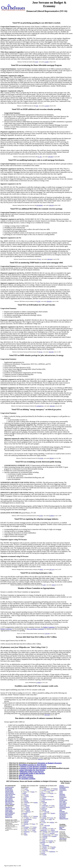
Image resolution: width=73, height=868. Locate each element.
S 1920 (44, 585)
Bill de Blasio (9, 788)
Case (45, 804)
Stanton (56, 789)
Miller (26, 835)
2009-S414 (40, 759)
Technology (63, 816)
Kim (28, 790)
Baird (25, 798)
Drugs (61, 793)
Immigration (63, 809)
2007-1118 (52, 570)
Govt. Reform (63, 803)
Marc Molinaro (9, 800)
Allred (53, 848)
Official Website (63, 839)
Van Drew (45, 829)
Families (62, 799)
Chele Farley (9, 810)
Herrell (28, 810)
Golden (45, 816)
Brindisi (54, 836)
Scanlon (51, 841)
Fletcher (45, 847)
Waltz (25, 792)
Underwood (44, 809)
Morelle (45, 838)
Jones (50, 819)
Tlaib (42, 819)
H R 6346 (41, 458)
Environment (63, 797)
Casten (51, 807)
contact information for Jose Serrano (32, 770)
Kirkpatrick (47, 789)
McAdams (45, 850)
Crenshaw (27, 827)
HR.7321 (40, 352)
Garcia (44, 807)
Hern (25, 815)
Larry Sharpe (9, 799)
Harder (53, 790)
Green (24, 825)
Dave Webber (9, 811)
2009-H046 (50, 259)
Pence (25, 799)
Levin (45, 790)
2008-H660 (52, 406)
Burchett (26, 824)
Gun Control (63, 804)
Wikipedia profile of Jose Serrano (32, 772)
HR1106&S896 (39, 205)
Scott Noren (9, 816)
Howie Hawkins (9, 793)
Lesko (26, 789)
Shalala (43, 801)
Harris (28, 807)
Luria (44, 851)
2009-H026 (49, 301)
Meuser (26, 816)
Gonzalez (25, 813)
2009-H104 (51, 205)
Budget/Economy (64, 787)
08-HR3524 (52, 516)
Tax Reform (63, 814)
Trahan (45, 813)
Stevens (43, 821)
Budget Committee (49, 627)
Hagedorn (27, 802)
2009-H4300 (47, 715)
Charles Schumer (10, 809)
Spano (33, 792)
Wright (34, 829)
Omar (42, 824)
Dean (44, 841)
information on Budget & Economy (49, 763)
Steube (24, 793)
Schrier (45, 855)
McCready (47, 825)
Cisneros (43, 793)
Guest (26, 804)
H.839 (37, 106)
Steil (25, 833)
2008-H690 (51, 352)
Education (62, 794)
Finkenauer (45, 806)
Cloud (34, 830)
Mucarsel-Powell (47, 799)
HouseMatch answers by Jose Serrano (32, 765)
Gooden (26, 829)
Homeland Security (65, 807)
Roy (26, 830)
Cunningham (46, 845)
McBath (45, 802)
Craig (44, 822)
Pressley (53, 813)
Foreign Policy (63, 800)
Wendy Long (9, 817)
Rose (34, 824)
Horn (44, 839)
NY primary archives (26, 777)
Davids (44, 810)
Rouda (43, 795)
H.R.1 (40, 259)
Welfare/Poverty (64, 819)
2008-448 (51, 458)
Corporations (63, 790)
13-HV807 (47, 62)
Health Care (63, 806)
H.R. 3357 (40, 157)
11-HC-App (47, 634)
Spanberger (52, 851)
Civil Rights (62, 788)
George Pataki (9, 791)
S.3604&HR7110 (40, 406)
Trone (44, 815)
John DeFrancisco (10, 794)
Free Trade (62, 801)
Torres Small (55, 832)
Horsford (52, 833)
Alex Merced (9, 807)
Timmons (26, 821)
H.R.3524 (41, 516)
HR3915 (41, 570)
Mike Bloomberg (10, 801)
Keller (27, 818)
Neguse (45, 796)
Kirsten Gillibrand (10, 797)
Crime (61, 791)
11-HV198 (47, 106)
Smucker (36, 816)
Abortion (62, 786)
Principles (62, 811)
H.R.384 (39, 301)
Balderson (28, 812)
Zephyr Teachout (10, 804)
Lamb (43, 844)
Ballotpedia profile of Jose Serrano (32, 773)
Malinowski (44, 830)
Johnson (26, 822)
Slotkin (44, 818)
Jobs (61, 810)
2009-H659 (50, 157)
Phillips (52, 822)
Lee (44, 833)
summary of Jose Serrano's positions (33, 767)
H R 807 (36, 62)
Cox (42, 792)
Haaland (45, 832)
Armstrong (27, 809)
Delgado (45, 836)
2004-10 (54, 585)
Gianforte (27, 806)
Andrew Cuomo (10, 787)
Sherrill (53, 830)
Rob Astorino (9, 803)
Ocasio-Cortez (47, 835)
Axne (53, 806)
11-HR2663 (38, 683)
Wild (51, 842)
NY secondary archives (27, 779)
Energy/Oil (62, 796)
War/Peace (62, 817)
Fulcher (27, 796)
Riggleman (27, 832)
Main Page (62, 827)
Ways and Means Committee (35, 629)
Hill (49, 792)
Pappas (45, 827)
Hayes (44, 798)
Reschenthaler (28, 819)
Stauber (36, 802)
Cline (35, 832)
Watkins (26, 801)
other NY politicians (26, 775)
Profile (61, 828)
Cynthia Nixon (9, 790)
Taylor (35, 827)
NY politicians (62, 829)
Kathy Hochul (9, 796)
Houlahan (43, 842)
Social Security (63, 813)
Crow (52, 796)
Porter (52, 793)
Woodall (26, 795)
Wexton (43, 853)
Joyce (35, 818)
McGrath (47, 812)
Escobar (53, 847)
